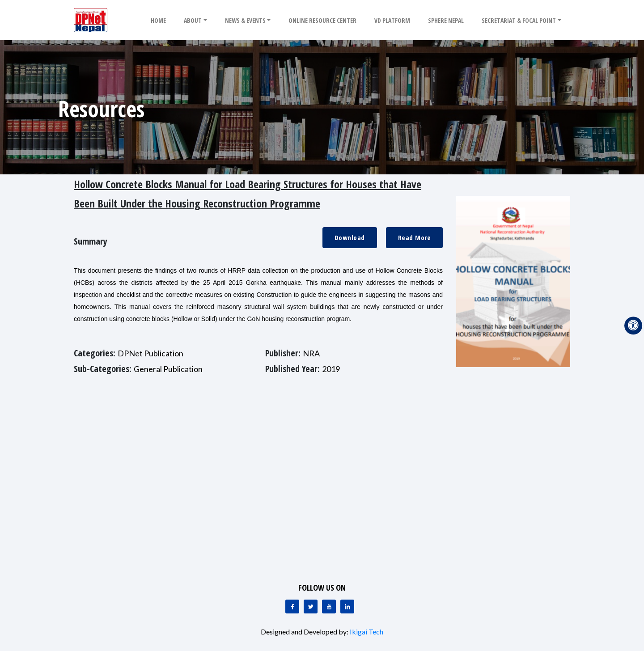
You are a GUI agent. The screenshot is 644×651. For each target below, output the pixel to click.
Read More (415, 237)
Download (350, 237)
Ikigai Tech (366, 632)
